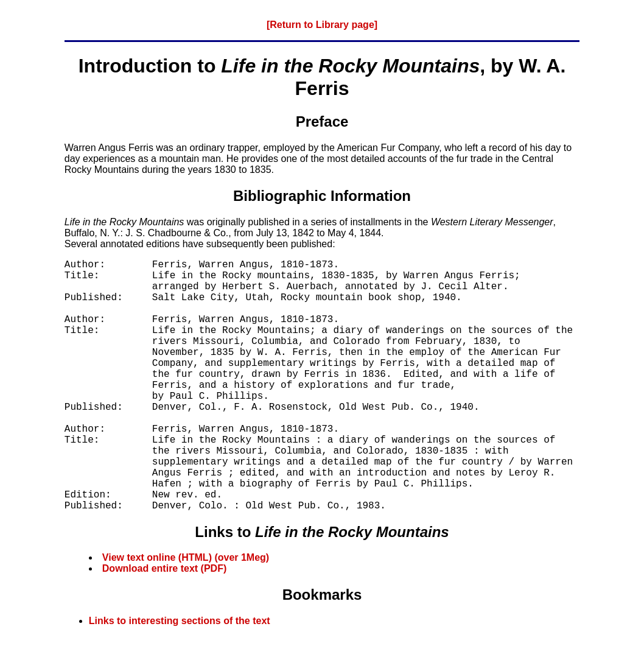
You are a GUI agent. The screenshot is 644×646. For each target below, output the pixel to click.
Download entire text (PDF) (164, 568)
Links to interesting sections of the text (180, 621)
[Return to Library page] (322, 25)
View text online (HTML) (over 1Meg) (186, 557)
